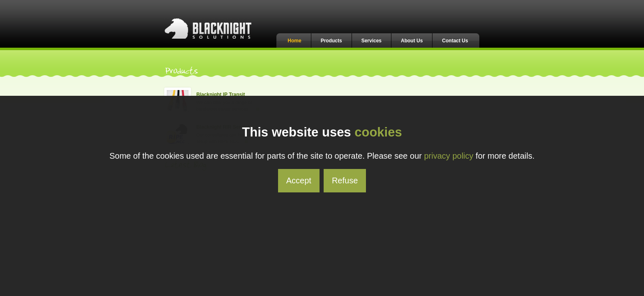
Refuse (345, 180)
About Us (412, 41)
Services (371, 41)
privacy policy (449, 156)
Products (331, 41)
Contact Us (455, 41)
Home (294, 41)
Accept (299, 180)
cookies (378, 132)
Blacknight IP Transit (221, 95)
